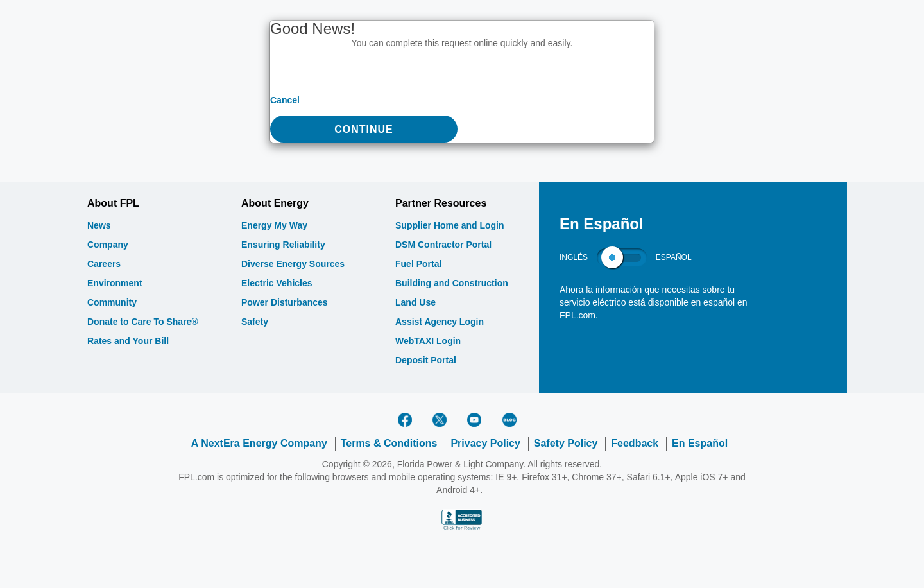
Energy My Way (274, 225)
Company (108, 245)
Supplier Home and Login (450, 225)
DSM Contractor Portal (443, 245)
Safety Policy (566, 443)
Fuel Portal (418, 264)
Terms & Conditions (389, 443)
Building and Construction (452, 283)
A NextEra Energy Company (259, 443)
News (99, 225)
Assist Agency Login (440, 322)
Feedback (635, 443)
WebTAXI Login (428, 341)
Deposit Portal (426, 360)
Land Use (415, 302)
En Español (700, 443)
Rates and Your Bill (128, 341)
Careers (104, 264)
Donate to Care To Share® (143, 322)
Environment (115, 283)
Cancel (285, 100)
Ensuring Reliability (283, 245)
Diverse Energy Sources (293, 264)
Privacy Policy (485, 443)
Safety (255, 322)
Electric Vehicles (277, 283)
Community (112, 302)
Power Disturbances (285, 302)
